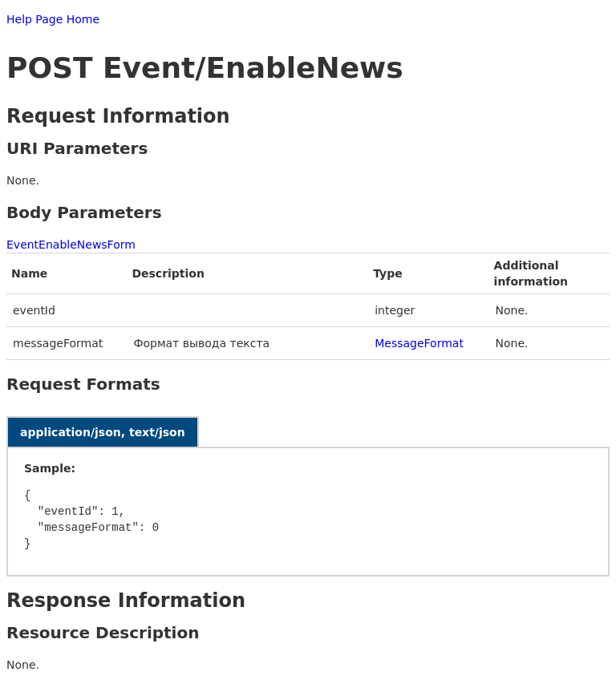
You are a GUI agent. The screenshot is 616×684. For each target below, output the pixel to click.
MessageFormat (419, 343)
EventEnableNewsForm (71, 245)
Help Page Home (53, 19)
